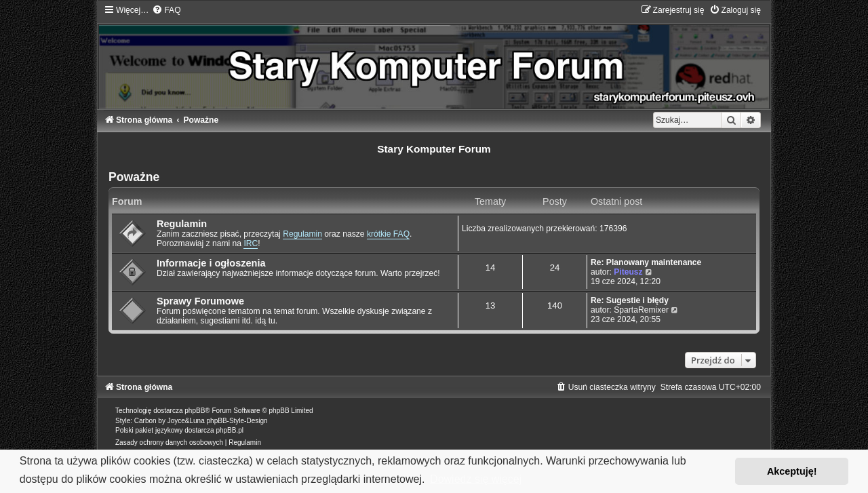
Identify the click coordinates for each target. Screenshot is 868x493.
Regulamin (182, 224)
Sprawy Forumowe (200, 301)
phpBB (195, 411)
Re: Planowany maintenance (646, 262)
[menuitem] (166, 10)
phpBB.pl (230, 430)
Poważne (134, 177)
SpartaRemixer (641, 310)
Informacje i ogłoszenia (211, 263)
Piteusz (628, 272)
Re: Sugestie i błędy (630, 300)
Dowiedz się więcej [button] (476, 479)
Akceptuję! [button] (792, 471)
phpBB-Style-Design (237, 421)
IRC (251, 243)
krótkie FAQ (388, 234)
